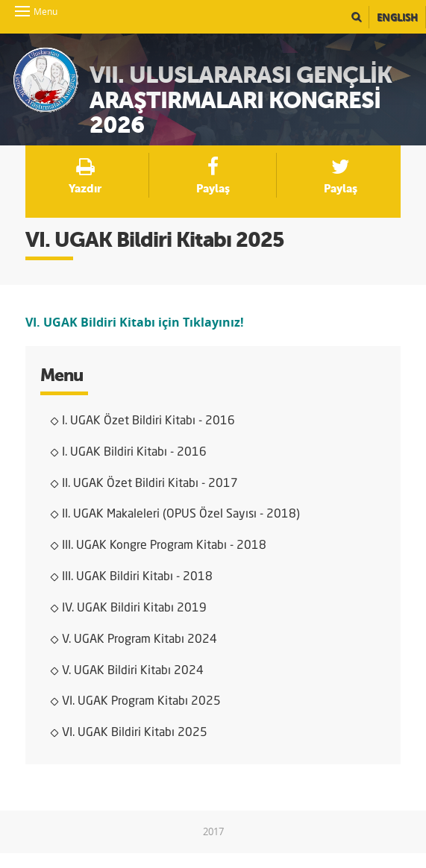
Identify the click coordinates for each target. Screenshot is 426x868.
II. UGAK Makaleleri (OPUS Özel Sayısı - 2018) (181, 515)
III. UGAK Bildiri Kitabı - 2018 (137, 577)
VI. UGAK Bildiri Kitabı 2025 (135, 733)
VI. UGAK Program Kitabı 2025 (141, 702)
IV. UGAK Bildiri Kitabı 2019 (134, 608)
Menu (22, 11)
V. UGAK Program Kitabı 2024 (140, 640)
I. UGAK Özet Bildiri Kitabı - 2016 (148, 421)
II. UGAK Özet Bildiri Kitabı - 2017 (150, 484)
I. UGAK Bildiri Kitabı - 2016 (134, 453)
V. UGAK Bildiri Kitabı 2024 (133, 671)
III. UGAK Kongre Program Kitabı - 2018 (164, 546)
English (397, 17)
